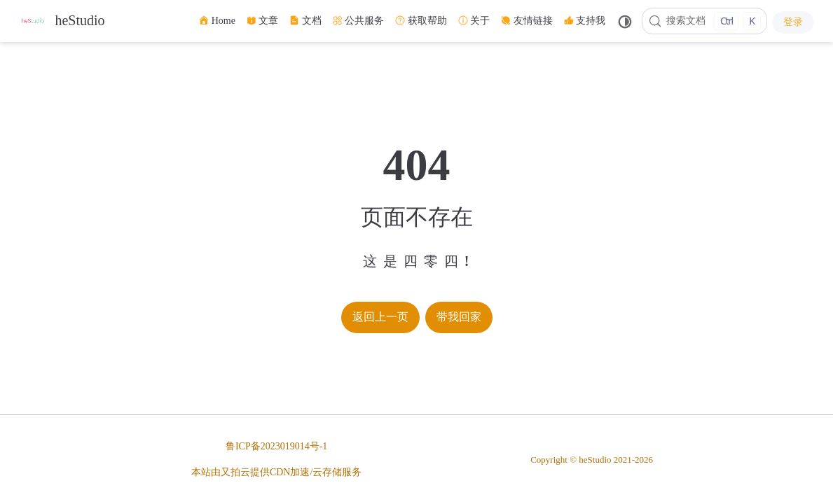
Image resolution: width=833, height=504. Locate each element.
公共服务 (359, 21)
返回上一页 (380, 317)
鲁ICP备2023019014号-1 (276, 446)
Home (217, 21)
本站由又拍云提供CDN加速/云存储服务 (276, 472)
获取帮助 (421, 21)
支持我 (585, 21)
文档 (305, 21)
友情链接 (527, 21)
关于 (474, 21)
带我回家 (459, 317)
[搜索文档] (704, 21)
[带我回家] (62, 21)
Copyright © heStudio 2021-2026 (592, 460)
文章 (263, 21)
